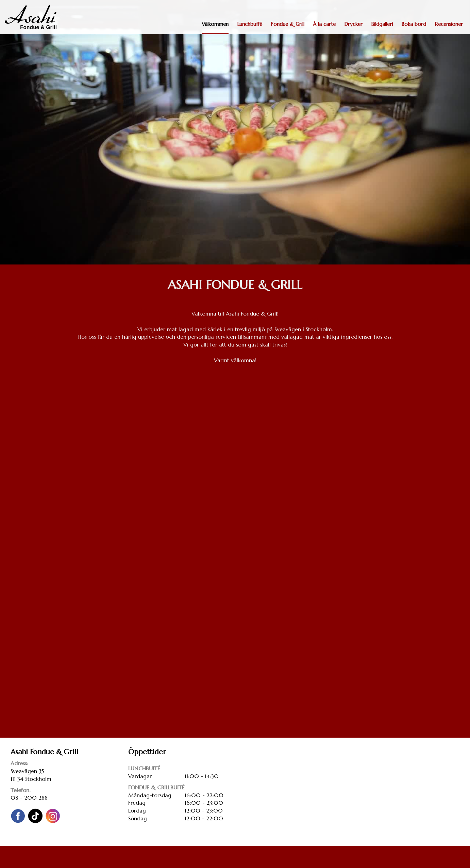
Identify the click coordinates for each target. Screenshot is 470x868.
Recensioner (449, 24)
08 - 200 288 (29, 798)
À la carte (324, 24)
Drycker (353, 24)
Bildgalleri (382, 24)
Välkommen (215, 24)
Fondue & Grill (288, 24)
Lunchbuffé (250, 24)
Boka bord (414, 24)
